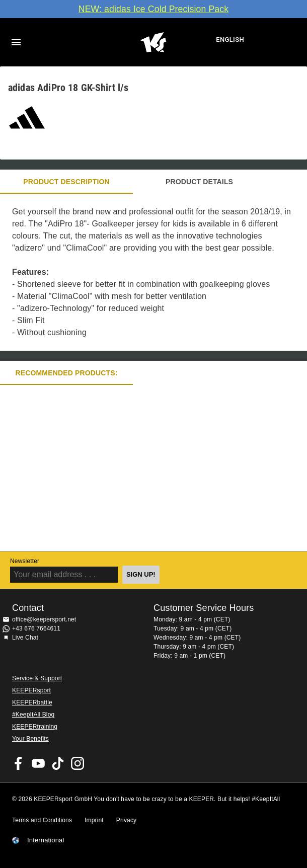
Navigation (16, 42)
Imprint (94, 820)
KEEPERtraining (35, 727)
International (46, 840)
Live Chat (25, 638)
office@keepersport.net (44, 619)
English (230, 40)
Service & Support (37, 678)
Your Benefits (30, 739)
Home (153, 42)
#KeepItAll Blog (33, 715)
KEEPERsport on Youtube (38, 763)
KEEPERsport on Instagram (78, 763)
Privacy (126, 820)
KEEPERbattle (32, 702)
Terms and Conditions (42, 820)
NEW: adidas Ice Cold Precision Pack (153, 9)
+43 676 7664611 (36, 628)
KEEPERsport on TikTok (58, 763)
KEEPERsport (31, 690)
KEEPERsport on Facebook (19, 763)
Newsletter (25, 561)
